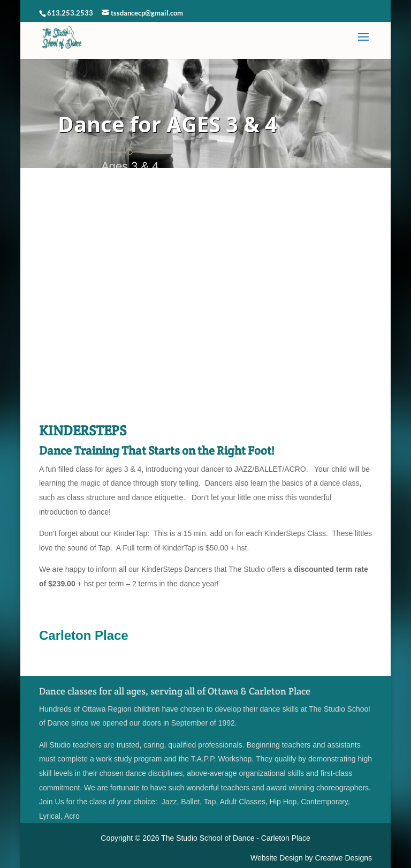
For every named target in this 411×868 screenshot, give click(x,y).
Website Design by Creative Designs (311, 858)
